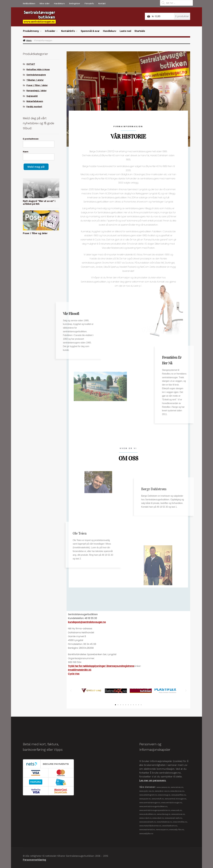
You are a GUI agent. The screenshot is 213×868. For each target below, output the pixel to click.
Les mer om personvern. (153, 780)
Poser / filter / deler (37, 85)
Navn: (26, 152)
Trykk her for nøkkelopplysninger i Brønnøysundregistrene (101, 666)
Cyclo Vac (74, 674)
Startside (140, 31)
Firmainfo (89, 4)
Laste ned (125, 31)
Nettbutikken (29, 4)
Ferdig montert (34, 107)
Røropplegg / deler (36, 91)
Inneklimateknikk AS (80, 670)
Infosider (50, 31)
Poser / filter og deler (35, 233)
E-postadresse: (31, 139)
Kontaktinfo (68, 31)
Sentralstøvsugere (36, 75)
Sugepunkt (32, 96)
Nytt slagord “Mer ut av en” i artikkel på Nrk (39, 202)
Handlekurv (59, 4)
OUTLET (31, 64)
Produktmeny (31, 31)
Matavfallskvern (35, 101)
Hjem (29, 40)
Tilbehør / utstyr (35, 80)
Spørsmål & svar (90, 31)
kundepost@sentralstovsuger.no (87, 622)
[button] (71, 691)
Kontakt (102, 4)
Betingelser (75, 4)
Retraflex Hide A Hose (38, 69)
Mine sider (45, 4)
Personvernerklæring (34, 860)
